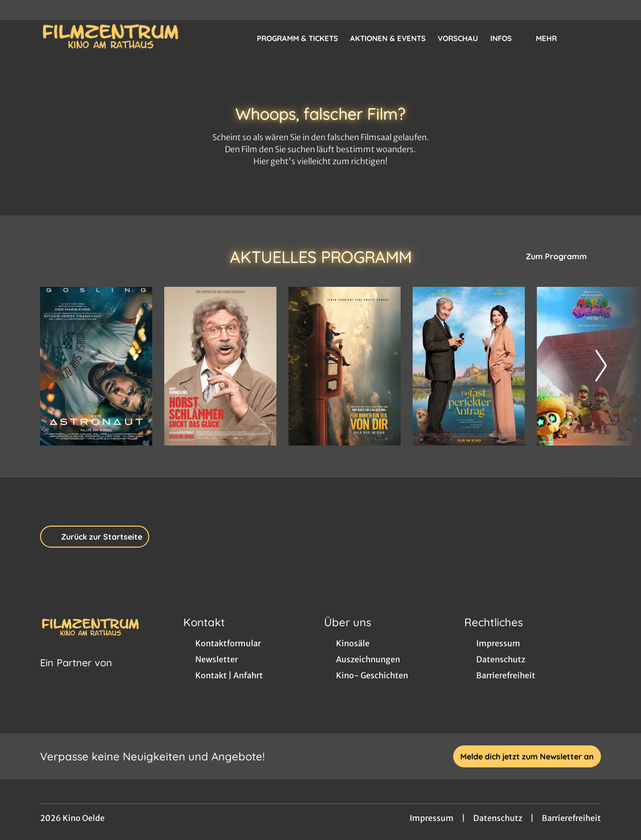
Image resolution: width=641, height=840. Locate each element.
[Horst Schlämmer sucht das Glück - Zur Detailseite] (220, 366)
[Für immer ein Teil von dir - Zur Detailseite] (345, 366)
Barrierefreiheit (571, 818)
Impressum (432, 818)
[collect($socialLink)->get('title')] (18, 10)
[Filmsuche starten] (591, 38)
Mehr (552, 39)
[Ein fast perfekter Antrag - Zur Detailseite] (469, 366)
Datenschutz (498, 818)
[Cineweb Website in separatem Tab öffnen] (76, 675)
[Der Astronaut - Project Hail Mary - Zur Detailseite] (96, 366)
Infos (507, 39)
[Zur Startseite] (110, 38)
